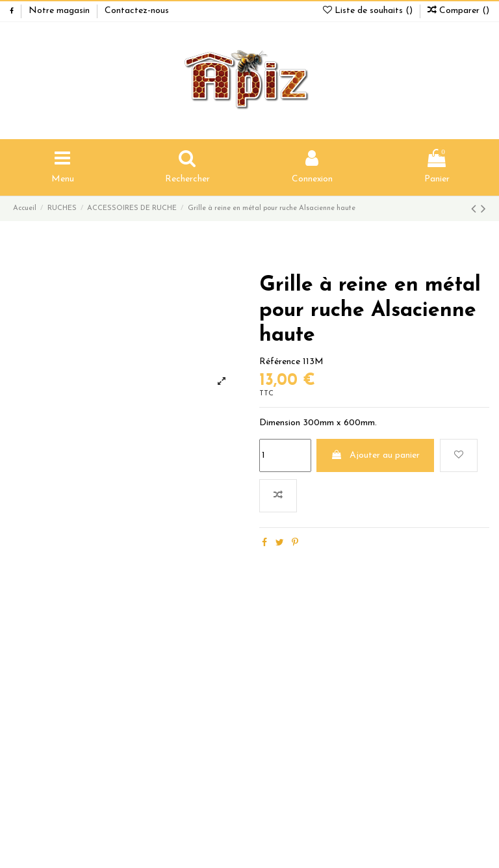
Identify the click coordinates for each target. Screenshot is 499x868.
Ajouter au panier (375, 455)
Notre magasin (60, 11)
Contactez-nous (137, 11)
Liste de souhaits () (369, 11)
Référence (280, 362)
